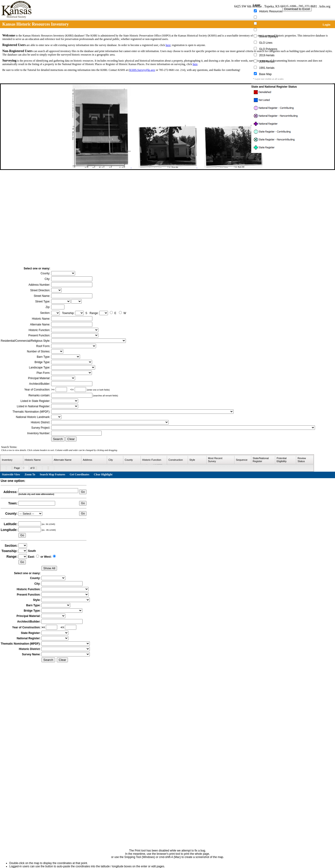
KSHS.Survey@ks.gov (142, 70)
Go (83, 492)
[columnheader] (12, 460)
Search (58, 439)
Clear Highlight (103, 474)
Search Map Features (53, 474)
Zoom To (30, 474)
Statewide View (11, 474)
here (168, 45)
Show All (49, 568)
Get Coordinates (80, 474)
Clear (71, 439)
